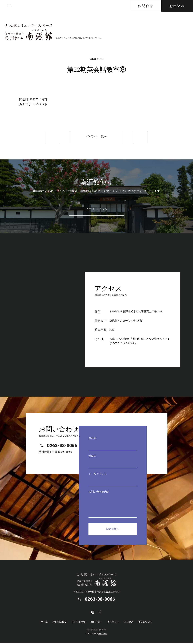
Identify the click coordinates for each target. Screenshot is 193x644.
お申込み (177, 6)
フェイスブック (96, 210)
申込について (145, 623)
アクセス (129, 623)
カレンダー (96, 623)
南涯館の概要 (60, 623)
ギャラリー (113, 623)
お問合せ (146, 6)
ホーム (44, 623)
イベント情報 (79, 623)
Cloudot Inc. (103, 634)
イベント (41, 104)
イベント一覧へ (96, 137)
